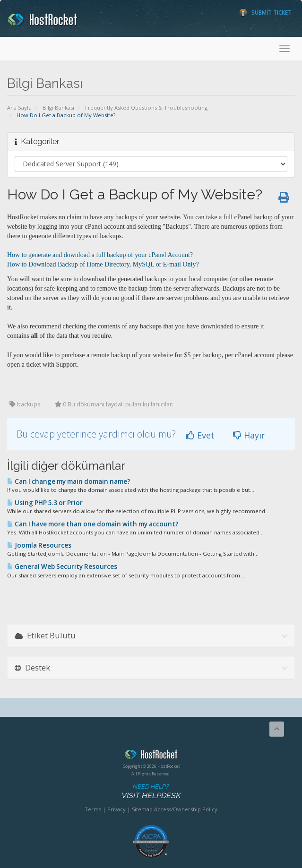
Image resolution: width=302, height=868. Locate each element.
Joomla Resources (39, 545)
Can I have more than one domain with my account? (93, 524)
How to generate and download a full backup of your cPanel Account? (100, 255)
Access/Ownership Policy (186, 809)
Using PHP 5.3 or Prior (45, 503)
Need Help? (150, 792)
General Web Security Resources (62, 567)
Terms (93, 809)
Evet (200, 435)
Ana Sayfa (19, 107)
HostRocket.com (151, 756)
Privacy (116, 809)
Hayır (249, 435)
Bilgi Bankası (58, 107)
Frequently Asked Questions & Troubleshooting (146, 107)
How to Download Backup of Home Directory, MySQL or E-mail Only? (103, 264)
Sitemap (142, 809)
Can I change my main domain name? (69, 481)
